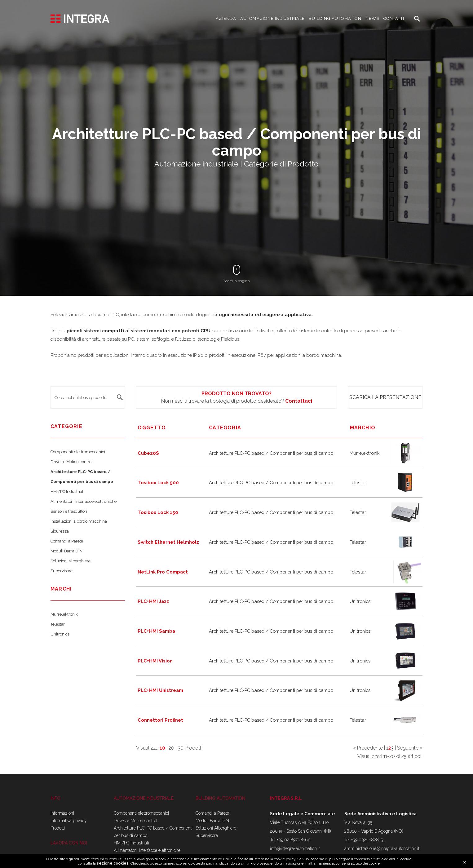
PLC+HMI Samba (156, 631)
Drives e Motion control (72, 462)
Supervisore (62, 571)
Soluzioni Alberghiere (71, 561)
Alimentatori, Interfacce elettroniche (84, 501)
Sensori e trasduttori (69, 511)
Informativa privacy (69, 821)
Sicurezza (60, 531)
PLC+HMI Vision (155, 661)
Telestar (58, 624)
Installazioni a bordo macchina (79, 521)
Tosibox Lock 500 (158, 483)
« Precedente (368, 748)
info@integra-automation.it (295, 848)
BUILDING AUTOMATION (335, 18)
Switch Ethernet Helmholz (168, 542)
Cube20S (148, 453)
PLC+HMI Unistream (160, 690)
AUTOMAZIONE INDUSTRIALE (272, 18)
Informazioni (62, 813)
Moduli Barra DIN (66, 551)
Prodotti (58, 828)
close (465, 863)
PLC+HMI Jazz (153, 601)
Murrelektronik (64, 614)
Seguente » (410, 748)
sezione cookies (113, 864)
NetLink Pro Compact (163, 572)
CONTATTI (394, 18)
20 (171, 748)
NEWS (372, 18)
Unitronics (60, 634)
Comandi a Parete (67, 541)
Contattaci (299, 401)
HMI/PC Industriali (67, 492)
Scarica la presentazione (385, 397)
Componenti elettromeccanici (78, 452)
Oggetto (152, 428)
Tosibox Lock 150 (158, 512)
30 (181, 748)
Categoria (225, 428)
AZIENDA (226, 18)
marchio (363, 428)
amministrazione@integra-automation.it (382, 848)
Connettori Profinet (160, 720)
